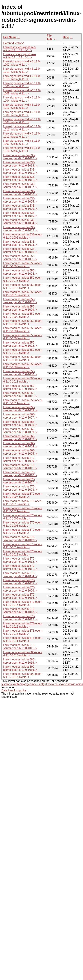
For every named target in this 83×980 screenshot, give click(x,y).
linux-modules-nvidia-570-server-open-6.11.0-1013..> (20, 539)
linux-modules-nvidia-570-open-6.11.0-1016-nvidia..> (23, 603)
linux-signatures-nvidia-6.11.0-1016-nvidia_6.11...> (22, 149)
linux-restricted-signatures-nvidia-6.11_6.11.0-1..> (20, 49)
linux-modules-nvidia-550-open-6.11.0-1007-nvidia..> (23, 358)
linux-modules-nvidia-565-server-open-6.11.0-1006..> (20, 423)
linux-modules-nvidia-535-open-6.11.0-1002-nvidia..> (23, 236)
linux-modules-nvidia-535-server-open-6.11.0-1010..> (20, 214)
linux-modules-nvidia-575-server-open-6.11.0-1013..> (20, 611)
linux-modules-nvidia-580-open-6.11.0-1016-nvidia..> (23, 654)
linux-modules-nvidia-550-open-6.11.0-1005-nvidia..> (23, 337)
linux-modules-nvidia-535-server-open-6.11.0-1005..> (20, 200)
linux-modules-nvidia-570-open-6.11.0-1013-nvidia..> (23, 553)
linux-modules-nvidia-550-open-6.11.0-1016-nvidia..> (23, 279)
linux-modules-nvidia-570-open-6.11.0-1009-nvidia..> (23, 517)
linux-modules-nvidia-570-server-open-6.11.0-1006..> (20, 589)
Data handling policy (14, 690)
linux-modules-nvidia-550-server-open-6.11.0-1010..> (20, 387)
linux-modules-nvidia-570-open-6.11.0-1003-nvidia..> (23, 524)
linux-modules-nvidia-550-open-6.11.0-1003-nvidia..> (23, 265)
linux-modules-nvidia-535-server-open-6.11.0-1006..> (20, 193)
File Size (50, 37)
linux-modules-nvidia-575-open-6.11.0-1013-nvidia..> (23, 632)
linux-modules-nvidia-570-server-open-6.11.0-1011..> (20, 467)
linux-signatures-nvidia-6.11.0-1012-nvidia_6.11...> (22, 135)
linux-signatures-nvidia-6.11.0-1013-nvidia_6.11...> (22, 106)
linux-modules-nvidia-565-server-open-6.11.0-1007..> (20, 416)
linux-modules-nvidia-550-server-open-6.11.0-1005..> (20, 258)
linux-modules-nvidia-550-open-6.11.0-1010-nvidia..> (23, 351)
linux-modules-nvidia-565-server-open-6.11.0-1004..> (20, 445)
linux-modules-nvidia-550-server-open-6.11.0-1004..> (20, 272)
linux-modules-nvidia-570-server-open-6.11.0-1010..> (20, 474)
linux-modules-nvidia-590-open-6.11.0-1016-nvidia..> (23, 675)
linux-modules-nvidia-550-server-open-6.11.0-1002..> (20, 344)
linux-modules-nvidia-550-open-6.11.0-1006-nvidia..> (23, 322)
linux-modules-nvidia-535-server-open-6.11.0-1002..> (20, 229)
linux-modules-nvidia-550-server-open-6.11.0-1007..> (20, 301)
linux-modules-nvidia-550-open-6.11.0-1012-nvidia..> (23, 294)
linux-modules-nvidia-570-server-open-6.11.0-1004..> (20, 575)
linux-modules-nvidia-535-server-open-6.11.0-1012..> (20, 157)
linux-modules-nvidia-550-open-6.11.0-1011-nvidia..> (23, 380)
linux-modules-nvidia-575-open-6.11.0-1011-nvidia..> (23, 639)
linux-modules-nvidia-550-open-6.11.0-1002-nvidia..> (23, 315)
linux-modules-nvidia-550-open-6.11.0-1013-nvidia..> (23, 286)
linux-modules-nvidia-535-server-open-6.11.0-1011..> (20, 171)
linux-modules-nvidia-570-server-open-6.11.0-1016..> (20, 596)
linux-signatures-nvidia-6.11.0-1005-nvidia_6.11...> (22, 92)
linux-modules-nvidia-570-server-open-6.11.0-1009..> (20, 459)
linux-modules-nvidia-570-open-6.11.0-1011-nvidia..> (23, 510)
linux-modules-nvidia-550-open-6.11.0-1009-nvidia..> (23, 366)
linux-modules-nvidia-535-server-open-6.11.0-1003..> (20, 243)
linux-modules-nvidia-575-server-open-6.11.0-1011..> (20, 647)
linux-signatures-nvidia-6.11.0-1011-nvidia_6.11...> (22, 70)
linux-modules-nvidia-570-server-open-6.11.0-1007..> (20, 481)
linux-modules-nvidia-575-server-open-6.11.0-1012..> (20, 618)
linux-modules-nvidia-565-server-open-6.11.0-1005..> (20, 452)
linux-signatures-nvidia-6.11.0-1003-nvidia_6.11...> (22, 142)
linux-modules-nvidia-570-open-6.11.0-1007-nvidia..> (23, 495)
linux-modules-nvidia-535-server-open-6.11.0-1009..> (20, 207)
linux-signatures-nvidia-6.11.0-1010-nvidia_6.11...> (22, 78)
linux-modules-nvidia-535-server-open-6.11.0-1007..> (20, 185)
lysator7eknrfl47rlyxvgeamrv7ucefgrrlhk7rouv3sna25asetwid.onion (42, 684)
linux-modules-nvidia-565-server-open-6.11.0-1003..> (20, 438)
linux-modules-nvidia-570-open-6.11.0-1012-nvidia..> (23, 546)
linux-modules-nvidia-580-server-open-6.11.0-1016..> (20, 661)
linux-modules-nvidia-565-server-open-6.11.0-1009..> (20, 431)
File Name (10, 37)
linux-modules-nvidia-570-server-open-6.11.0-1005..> (20, 582)
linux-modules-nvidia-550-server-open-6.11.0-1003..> (20, 409)
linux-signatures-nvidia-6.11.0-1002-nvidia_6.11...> (22, 63)
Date (66, 37)
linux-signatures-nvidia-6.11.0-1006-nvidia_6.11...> (22, 85)
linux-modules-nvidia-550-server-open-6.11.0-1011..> (20, 395)
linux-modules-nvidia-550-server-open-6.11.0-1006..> (20, 373)
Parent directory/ (13, 43)
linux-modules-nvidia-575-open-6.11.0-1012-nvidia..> (23, 625)
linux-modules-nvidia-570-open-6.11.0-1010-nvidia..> (23, 503)
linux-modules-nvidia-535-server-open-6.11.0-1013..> (20, 164)
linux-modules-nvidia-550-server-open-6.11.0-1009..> (20, 308)
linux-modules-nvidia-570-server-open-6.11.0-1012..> (20, 560)
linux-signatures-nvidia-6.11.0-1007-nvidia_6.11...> (22, 121)
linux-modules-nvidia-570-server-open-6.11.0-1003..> (20, 488)
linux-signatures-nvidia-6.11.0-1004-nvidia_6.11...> (22, 99)
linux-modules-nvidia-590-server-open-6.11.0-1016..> (20, 668)
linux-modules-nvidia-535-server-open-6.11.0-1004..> (20, 222)
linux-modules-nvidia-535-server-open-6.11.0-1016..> (20, 250)
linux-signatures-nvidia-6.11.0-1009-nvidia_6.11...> (22, 114)
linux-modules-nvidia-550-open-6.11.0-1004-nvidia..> (23, 330)
